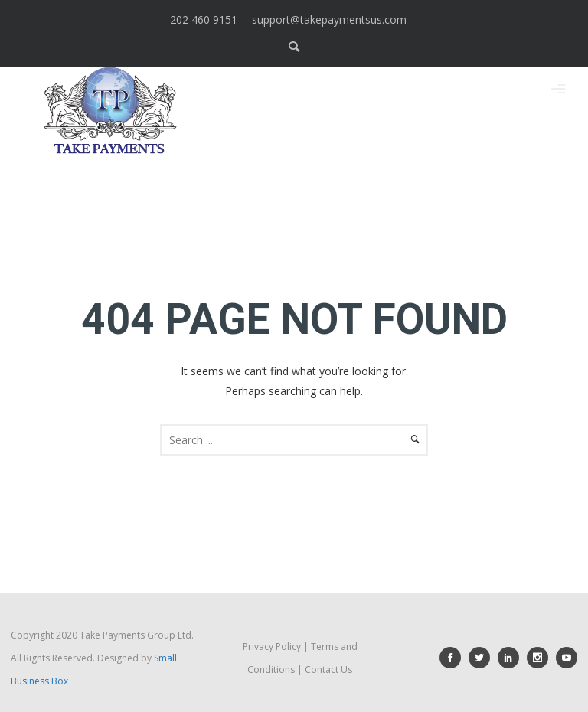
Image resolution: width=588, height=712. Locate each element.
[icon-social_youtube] (567, 658)
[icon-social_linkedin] (512, 658)
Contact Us (328, 670)
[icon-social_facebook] (454, 658)
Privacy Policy (272, 647)
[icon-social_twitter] (483, 658)
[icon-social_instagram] (541, 658)
